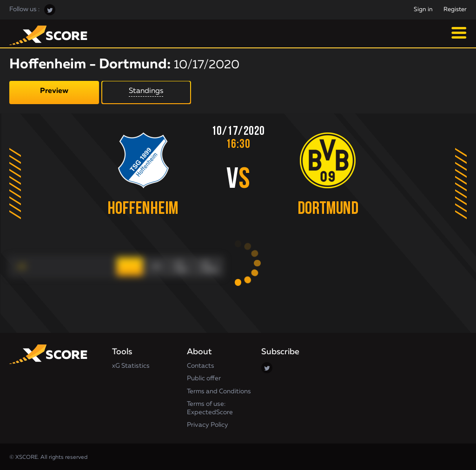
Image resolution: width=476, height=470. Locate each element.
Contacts (201, 364)
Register (455, 10)
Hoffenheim (142, 209)
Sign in (423, 10)
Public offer (204, 377)
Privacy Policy (208, 424)
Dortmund (330, 209)
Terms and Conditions (219, 390)
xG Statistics (131, 364)
